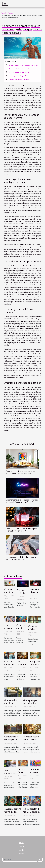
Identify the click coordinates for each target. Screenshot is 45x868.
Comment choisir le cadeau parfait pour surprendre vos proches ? (21, 530)
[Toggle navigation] (5, 4)
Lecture (22, 847)
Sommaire (11, 62)
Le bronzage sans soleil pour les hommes (20, 76)
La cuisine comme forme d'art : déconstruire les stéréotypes (13, 814)
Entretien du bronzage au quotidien (19, 79)
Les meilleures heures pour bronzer (19, 72)
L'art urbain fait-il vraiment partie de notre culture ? (32, 812)
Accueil (3, 13)
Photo (22, 843)
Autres (10, 13)
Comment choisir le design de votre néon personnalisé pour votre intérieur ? (22, 501)
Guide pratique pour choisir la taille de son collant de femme (32, 705)
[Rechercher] (20, 860)
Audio (22, 850)
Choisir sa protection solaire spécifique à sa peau (23, 69)
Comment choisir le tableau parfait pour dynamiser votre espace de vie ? (21, 472)
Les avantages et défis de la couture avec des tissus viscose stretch (22, 558)
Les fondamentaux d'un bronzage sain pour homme (23, 65)
